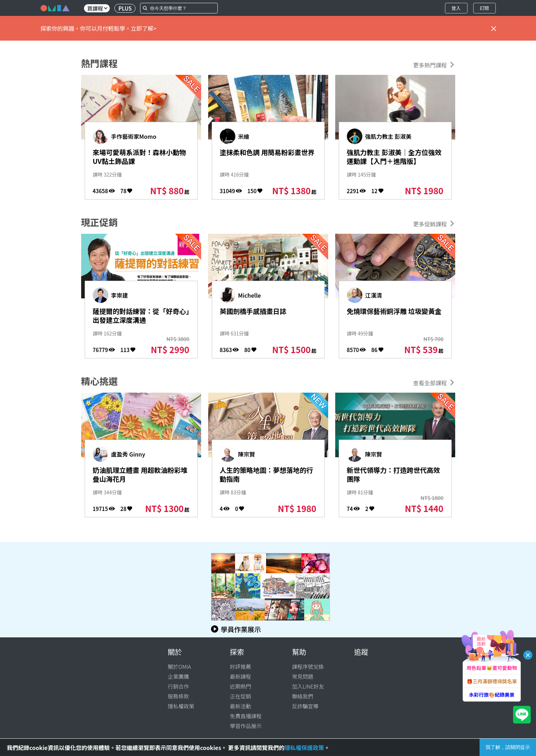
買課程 (97, 8)
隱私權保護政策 (304, 748)
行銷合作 (179, 686)
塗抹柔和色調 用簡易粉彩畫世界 (265, 158)
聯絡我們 (303, 696)
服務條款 (179, 696)
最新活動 (241, 706)
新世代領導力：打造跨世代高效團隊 (392, 476)
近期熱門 (241, 686)
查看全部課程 (430, 383)
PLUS (125, 8)
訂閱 (484, 8)
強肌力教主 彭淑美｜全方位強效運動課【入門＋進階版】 (392, 163)
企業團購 (179, 676)
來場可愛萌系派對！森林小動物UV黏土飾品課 (137, 158)
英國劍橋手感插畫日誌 (260, 312)
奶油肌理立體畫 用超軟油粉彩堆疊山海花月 (138, 476)
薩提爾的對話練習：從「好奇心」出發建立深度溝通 (137, 322)
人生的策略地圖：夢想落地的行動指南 (264, 476)
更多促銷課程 (430, 224)
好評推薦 (241, 666)
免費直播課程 (246, 716)
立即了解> (144, 28)
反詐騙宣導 (305, 706)
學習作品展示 (246, 726)
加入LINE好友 (308, 686)
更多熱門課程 (430, 65)
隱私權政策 (181, 706)
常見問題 (303, 676)
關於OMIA (180, 666)
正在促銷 (241, 696)
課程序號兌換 (308, 666)
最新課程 (241, 676)
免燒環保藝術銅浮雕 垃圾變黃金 (392, 317)
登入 (456, 8)
